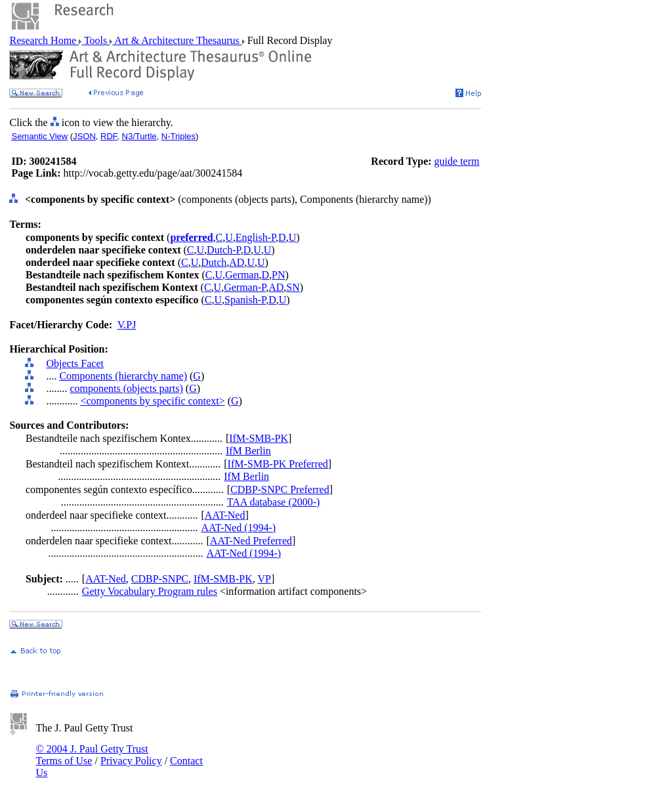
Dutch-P (224, 250)
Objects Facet (75, 363)
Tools (95, 40)
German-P (245, 287)
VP (264, 579)
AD (237, 262)
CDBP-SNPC (160, 579)
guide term (457, 161)
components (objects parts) (126, 388)
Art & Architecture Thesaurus (177, 40)
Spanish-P (245, 300)
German (242, 275)
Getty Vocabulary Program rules (150, 591)
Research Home (44, 40)
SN (293, 287)
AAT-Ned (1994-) (239, 528)
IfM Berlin (248, 451)
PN (278, 275)
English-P (256, 237)
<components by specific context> (152, 401)
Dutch (214, 262)
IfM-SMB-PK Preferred (278, 464)
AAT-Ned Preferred (251, 541)
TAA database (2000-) (274, 502)
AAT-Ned (225, 515)
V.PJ (127, 325)
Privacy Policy (131, 761)
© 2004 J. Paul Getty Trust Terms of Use (92, 755)
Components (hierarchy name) (123, 376)
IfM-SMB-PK (259, 438)
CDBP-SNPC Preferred (280, 489)
